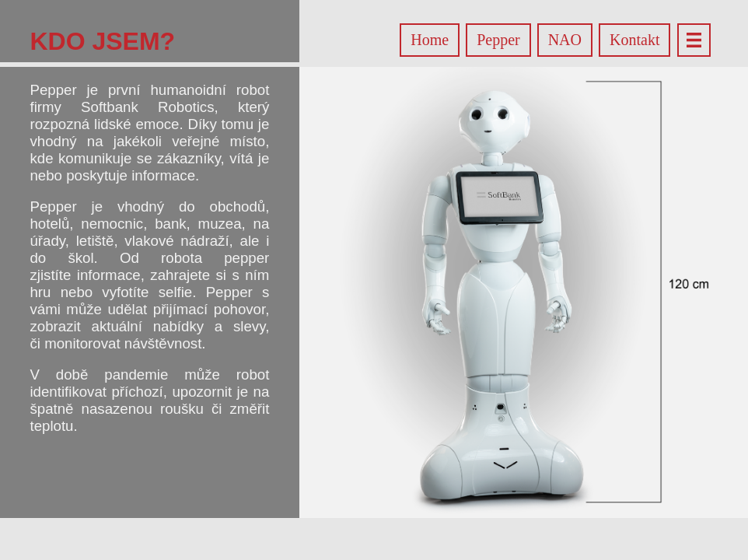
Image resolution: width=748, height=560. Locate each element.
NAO (565, 40)
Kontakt (634, 40)
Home (430, 40)
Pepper (498, 40)
